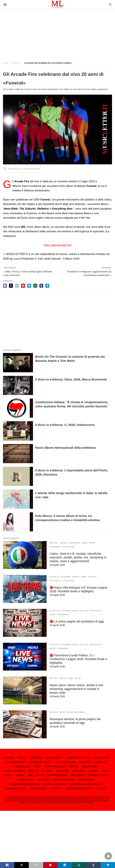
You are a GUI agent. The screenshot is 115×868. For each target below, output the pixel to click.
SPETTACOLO (56, 581)
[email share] (17, 286)
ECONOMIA (66, 577)
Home (6, 63)
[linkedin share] (29, 286)
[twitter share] (11, 286)
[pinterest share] (23, 286)
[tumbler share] (41, 286)
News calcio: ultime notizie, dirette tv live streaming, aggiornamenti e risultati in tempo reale (76, 689)
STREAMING (55, 547)
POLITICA (92, 577)
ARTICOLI (16, 63)
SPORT (92, 543)
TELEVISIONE (68, 547)
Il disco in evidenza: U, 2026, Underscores (65, 425)
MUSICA (76, 577)
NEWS (85, 543)
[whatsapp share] (35, 286)
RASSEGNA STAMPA (76, 712)
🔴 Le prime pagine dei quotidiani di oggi (77, 621)
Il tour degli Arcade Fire (57, 245)
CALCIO (63, 543)
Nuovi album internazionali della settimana (66, 448)
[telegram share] (47, 286)
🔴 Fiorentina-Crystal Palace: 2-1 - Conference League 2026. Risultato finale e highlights (78, 659)
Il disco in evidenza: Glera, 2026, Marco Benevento (71, 379)
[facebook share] (5, 286)
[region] (57, 33)
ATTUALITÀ (55, 577)
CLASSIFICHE (74, 543)
